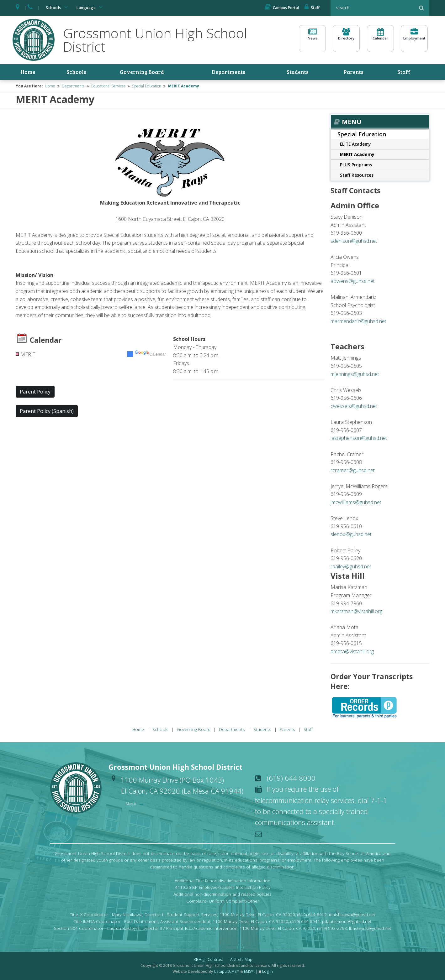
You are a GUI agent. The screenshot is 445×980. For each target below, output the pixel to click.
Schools (58, 7)
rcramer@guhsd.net (353, 471)
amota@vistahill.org (352, 652)
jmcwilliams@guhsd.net (356, 503)
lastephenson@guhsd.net (359, 439)
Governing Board (139, 72)
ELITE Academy (355, 145)
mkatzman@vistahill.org (356, 612)
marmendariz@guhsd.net (358, 322)
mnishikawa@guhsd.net (352, 915)
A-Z (241, 960)
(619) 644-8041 (305, 922)
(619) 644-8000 (291, 779)
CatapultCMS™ (227, 972)
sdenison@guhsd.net (354, 242)
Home (29, 72)
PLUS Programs (356, 166)
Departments (233, 72)
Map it (131, 805)
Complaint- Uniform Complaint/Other (223, 902)
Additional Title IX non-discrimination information (222, 881)
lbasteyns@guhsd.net (370, 929)
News (312, 38)
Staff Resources (357, 176)
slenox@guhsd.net (351, 535)
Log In (268, 972)
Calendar (380, 38)
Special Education (147, 87)
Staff (312, 8)
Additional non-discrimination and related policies (222, 895)
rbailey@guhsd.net (351, 567)
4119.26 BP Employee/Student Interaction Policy (223, 888)
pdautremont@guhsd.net (347, 922)
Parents (360, 72)
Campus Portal (282, 8)
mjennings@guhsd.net (355, 375)
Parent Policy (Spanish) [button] (47, 412)
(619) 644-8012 (312, 915)
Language (91, 7)
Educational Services (108, 87)
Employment (414, 38)
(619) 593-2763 (332, 929)
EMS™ (249, 972)
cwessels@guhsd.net (354, 407)
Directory (346, 38)
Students (305, 72)
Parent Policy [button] (35, 393)
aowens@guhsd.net (353, 282)
